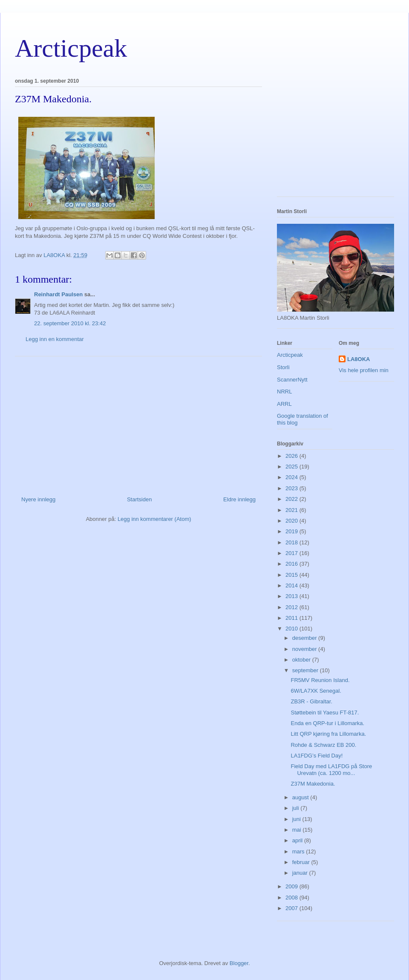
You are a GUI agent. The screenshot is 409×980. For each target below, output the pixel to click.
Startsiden (140, 499)
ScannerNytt (292, 380)
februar (302, 862)
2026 (292, 456)
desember (305, 638)
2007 (292, 908)
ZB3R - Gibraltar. (311, 701)
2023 (292, 488)
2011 (292, 618)
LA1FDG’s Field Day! (317, 756)
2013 (292, 596)
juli (297, 808)
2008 (292, 898)
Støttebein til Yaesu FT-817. (325, 713)
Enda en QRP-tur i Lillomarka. (327, 723)
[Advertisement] (138, 423)
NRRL (284, 392)
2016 (292, 564)
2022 (292, 499)
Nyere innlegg (38, 499)
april (298, 840)
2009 (292, 886)
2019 (292, 531)
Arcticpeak (71, 48)
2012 (292, 607)
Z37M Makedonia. (313, 784)
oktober (302, 660)
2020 (292, 521)
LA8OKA (359, 359)
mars (299, 851)
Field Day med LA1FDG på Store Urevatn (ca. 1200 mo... (331, 770)
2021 (292, 510)
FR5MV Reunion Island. (320, 680)
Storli (283, 367)
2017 (292, 553)
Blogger (239, 963)
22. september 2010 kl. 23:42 (70, 323)
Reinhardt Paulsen (58, 294)
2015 (292, 575)
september (306, 670)
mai (298, 830)
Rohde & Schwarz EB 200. (323, 745)
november (305, 649)
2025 (292, 467)
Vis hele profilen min (364, 370)
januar (301, 873)
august (301, 797)
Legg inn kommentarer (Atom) (154, 519)
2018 (292, 542)
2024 (292, 477)
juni (297, 819)
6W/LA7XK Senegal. (316, 691)
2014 (292, 585)
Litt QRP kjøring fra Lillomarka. (328, 734)
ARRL (284, 404)
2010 (292, 629)
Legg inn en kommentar (55, 339)
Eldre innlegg (239, 499)
